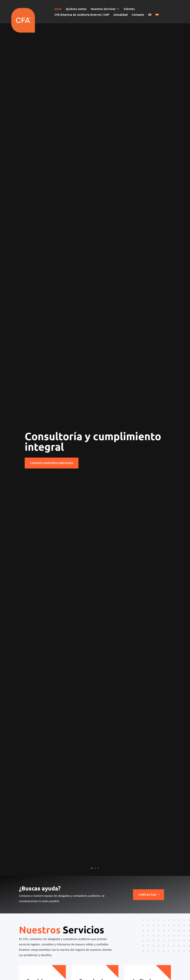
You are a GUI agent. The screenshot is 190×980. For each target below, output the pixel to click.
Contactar (147, 895)
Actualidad (121, 15)
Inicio (58, 9)
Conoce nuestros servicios (52, 463)
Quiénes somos (76, 9)
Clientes (129, 9)
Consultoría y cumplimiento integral (93, 441)
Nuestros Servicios (103, 9)
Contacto (138, 15)
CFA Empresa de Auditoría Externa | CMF (82, 15)
